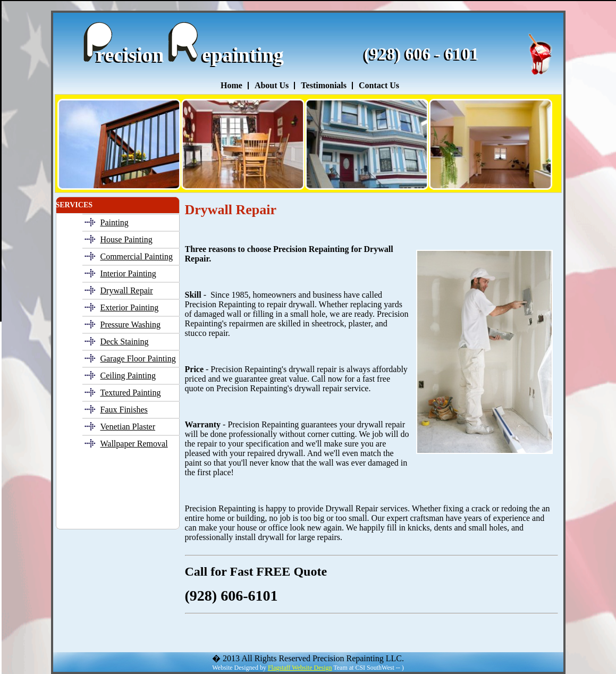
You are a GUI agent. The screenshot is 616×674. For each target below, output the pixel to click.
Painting (115, 222)
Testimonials (324, 85)
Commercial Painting (137, 256)
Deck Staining (125, 342)
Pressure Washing (131, 325)
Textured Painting (131, 393)
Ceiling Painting (128, 376)
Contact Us (379, 85)
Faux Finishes (124, 410)
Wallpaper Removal (134, 444)
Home (231, 85)
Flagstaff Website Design (300, 668)
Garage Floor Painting (138, 359)
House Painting (126, 239)
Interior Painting (128, 273)
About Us (272, 85)
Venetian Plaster (128, 427)
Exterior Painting (130, 307)
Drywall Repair (127, 290)
